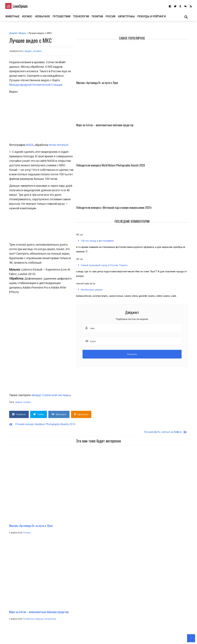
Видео (22, 34)
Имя (11, 551)
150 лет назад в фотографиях (165, 154)
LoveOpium (19, 7)
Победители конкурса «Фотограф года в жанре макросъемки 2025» (177, 110)
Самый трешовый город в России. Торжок (166, 186)
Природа (98, 477)
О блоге (97, 637)
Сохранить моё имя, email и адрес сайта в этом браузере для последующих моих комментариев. (66, 584)
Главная (86, 637)
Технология (85, 18)
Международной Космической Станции (75, 74)
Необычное (46, 18)
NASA (29, 178)
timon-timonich (57, 178)
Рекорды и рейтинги (159, 18)
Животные (15, 18)
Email (12, 568)
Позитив (103, 18)
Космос (30, 18)
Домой (12, 34)
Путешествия (65, 18)
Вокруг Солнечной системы (50, 379)
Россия (117, 18)
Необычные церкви (159, 217)
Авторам (108, 637)
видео (18, 386)
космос (26, 386)
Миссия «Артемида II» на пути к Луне (153, 69)
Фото (155, 477)
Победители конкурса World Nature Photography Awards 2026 (152, 108)
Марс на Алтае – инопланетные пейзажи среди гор (177, 71)
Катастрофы (134, 18)
